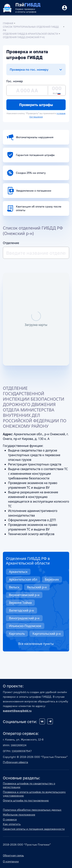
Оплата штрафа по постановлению (26, 800)
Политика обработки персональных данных (32, 810)
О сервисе (10, 819)
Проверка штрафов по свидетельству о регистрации (29, 785)
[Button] (65, 8)
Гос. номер (15, 81)
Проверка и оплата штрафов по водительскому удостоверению (34, 794)
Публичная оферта (15, 762)
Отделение (11, 243)
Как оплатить (12, 824)
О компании (11, 861)
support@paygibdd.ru (17, 711)
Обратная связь (13, 855)
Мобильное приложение (19, 814)
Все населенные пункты (36, 644)
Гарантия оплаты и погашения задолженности (34, 829)
